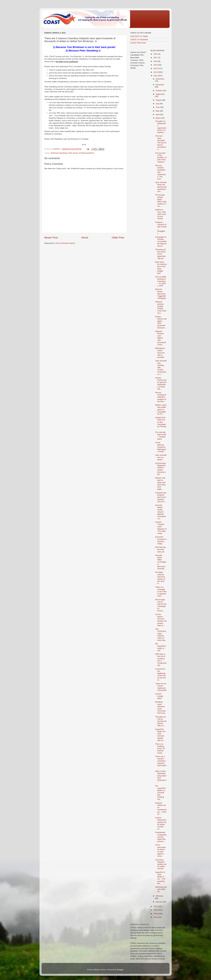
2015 (156, 65)
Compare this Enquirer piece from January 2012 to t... (161, 497)
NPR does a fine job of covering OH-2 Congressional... (161, 660)
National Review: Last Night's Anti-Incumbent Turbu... (161, 338)
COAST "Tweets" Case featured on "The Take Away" (161, 528)
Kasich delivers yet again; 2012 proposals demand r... (161, 322)
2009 (156, 914)
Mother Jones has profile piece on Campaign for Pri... (161, 409)
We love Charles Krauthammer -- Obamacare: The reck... (161, 172)
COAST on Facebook (139, 40)
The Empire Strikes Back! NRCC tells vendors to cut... (161, 200)
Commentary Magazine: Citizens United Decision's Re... (161, 469)
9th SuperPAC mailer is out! (161, 647)
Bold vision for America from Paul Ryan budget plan (161, 268)
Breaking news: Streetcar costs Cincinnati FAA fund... (161, 707)
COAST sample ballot (159, 696)
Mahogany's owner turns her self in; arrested (160, 353)
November (160, 85)
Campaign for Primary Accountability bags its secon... (161, 241)
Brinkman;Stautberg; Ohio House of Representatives (73, 153)
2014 (156, 68)
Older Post (118, 238)
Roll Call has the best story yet (160, 549)
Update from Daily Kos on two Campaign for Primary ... (161, 423)
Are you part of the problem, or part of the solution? (161, 157)
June (158, 107)
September (160, 94)
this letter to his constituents (67, 62)
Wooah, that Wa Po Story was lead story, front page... (160, 483)
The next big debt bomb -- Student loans (161, 436)
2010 (156, 910)
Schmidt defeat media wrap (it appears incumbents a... (161, 512)
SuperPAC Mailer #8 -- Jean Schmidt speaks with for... (161, 735)
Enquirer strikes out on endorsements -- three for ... (161, 809)
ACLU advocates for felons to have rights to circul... (161, 850)
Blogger (120, 970)
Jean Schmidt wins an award (161, 457)
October (159, 91)
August (159, 100)
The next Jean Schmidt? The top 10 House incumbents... (161, 143)
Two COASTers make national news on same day (161, 635)
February (159, 896)
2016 (156, 61)
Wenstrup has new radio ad (161, 889)
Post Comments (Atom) (65, 243)
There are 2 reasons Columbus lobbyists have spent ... (161, 762)
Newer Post (51, 238)
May (158, 111)
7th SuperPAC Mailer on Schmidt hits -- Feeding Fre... (161, 793)
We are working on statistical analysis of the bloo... (161, 397)
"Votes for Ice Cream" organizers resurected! (161, 687)
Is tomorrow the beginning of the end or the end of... (160, 674)
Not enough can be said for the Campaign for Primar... (161, 605)
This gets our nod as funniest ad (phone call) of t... (161, 721)
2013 (156, 72)
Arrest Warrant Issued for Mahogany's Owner (161, 447)
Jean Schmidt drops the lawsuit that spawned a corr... (161, 187)
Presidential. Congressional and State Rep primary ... (161, 837)
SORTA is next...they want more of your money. (161, 214)
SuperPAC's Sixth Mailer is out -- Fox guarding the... (160, 878)
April (158, 114)
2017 (156, 58)
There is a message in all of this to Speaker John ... (161, 592)
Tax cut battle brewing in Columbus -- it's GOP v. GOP (161, 281)
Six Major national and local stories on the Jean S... (160, 578)
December (160, 79)
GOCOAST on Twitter (139, 36)
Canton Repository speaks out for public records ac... (161, 823)
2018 (156, 54)
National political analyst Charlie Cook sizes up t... (161, 307)
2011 (156, 906)
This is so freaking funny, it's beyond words (160, 748)
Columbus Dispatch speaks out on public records (161, 864)
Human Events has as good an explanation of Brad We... (161, 383)
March (158, 118)
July (158, 104)
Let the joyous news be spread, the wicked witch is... (161, 620)
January (159, 902)
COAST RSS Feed (138, 43)
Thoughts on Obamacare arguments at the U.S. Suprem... (161, 127)
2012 (156, 76)
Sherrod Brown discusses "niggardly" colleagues (161, 294)
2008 (156, 917)
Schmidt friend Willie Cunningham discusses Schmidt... (161, 562)
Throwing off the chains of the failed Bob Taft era (161, 254)
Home (85, 238)
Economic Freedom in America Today (161, 540)
